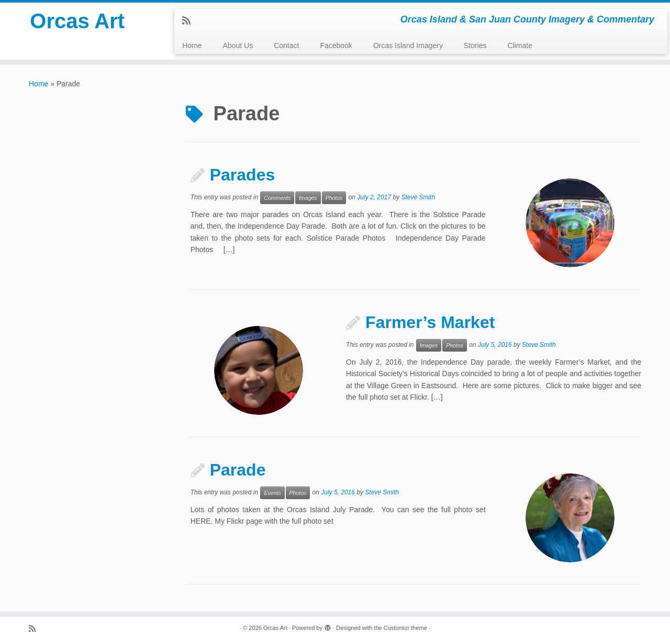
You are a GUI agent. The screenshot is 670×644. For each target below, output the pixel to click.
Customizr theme (405, 628)
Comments (277, 198)
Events (272, 493)
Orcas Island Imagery (408, 46)
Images (308, 198)
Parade (238, 470)
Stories (475, 46)
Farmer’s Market (430, 322)
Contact (286, 46)
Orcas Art (77, 21)
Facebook (336, 46)
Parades (243, 175)
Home (192, 46)
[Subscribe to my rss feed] (190, 21)
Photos (334, 198)
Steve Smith (418, 197)
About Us (238, 46)
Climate (520, 46)
